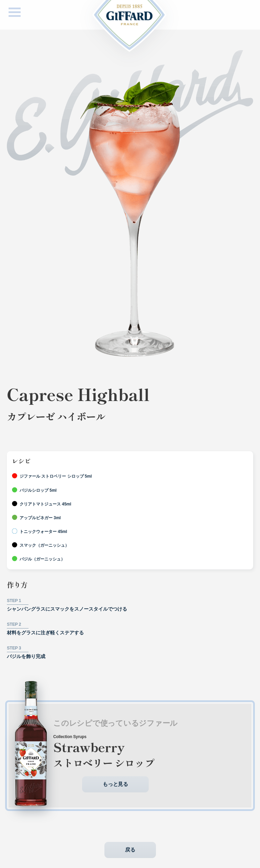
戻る (130, 855)
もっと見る (115, 789)
